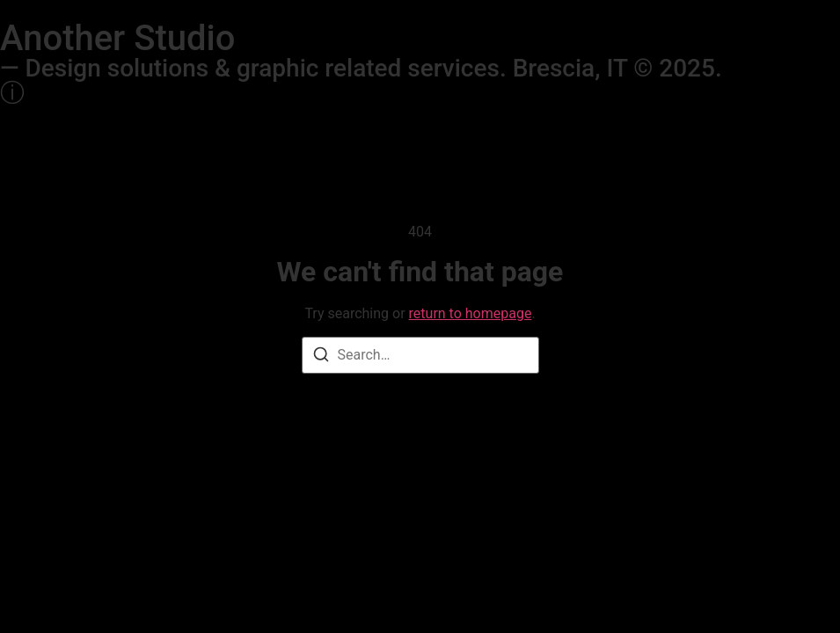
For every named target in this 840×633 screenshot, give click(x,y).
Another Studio (117, 38)
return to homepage (471, 313)
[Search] (321, 357)
